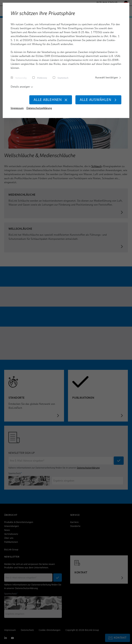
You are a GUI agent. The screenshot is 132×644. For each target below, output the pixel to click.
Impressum (17, 108)
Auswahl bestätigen (108, 77)
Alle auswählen (98, 100)
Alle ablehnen (51, 100)
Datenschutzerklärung (39, 108)
